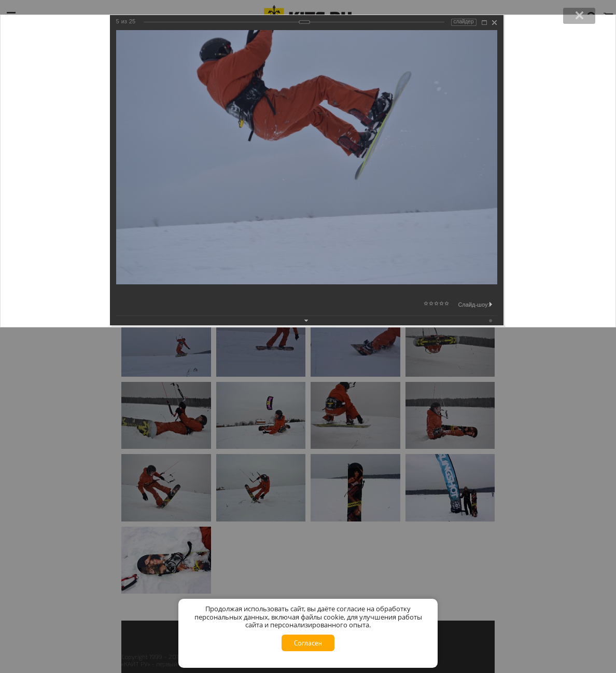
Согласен (308, 643)
